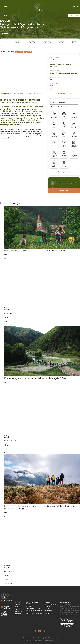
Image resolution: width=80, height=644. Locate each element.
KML (29, 52)
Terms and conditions (30, 638)
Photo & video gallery (32, 603)
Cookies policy (42, 638)
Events (18, 609)
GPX (19, 52)
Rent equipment (64, 172)
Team (47, 609)
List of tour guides (64, 93)
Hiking (4, 15)
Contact (48, 613)
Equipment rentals (34, 613)
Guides (18, 614)
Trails (18, 602)
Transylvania (54, 59)
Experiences (20, 612)
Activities (19, 607)
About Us (49, 602)
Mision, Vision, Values (51, 605)
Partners (49, 611)
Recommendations (34, 611)
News (29, 606)
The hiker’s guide (33, 609)
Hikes (17, 605)
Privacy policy (52, 638)
